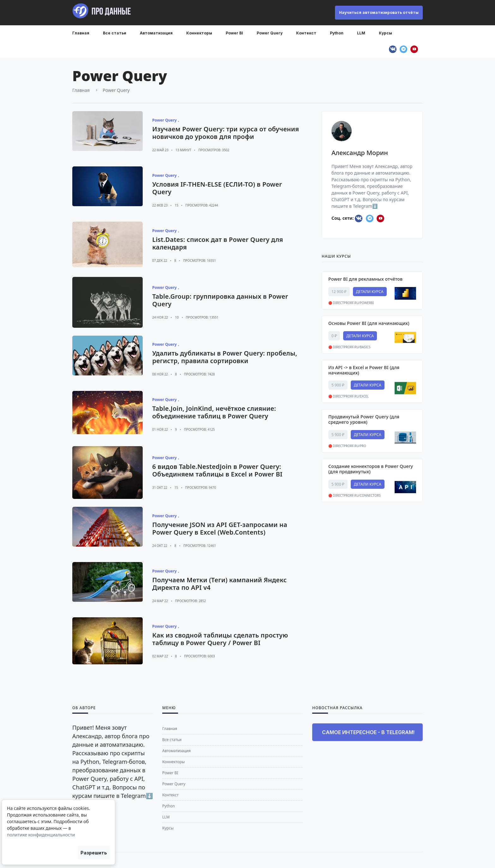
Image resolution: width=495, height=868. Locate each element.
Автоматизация (156, 33)
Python (337, 33)
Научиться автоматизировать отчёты (379, 12)
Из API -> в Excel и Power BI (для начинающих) (364, 370)
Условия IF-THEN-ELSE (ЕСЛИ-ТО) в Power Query (217, 188)
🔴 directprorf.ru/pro (347, 446)
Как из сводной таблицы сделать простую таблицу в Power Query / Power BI (220, 639)
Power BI (234, 33)
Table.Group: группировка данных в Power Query (220, 300)
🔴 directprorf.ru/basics (349, 347)
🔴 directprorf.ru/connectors (355, 495)
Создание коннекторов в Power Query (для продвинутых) (371, 469)
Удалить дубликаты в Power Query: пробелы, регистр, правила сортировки (225, 357)
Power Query (270, 33)
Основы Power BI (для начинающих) (369, 323)
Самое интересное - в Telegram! (368, 732)
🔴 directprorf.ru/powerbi (351, 303)
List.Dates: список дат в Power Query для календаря (218, 243)
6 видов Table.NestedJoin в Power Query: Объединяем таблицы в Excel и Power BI (217, 470)
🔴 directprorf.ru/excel (349, 396)
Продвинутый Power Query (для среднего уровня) (364, 419)
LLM (361, 33)
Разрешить (94, 853)
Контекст (306, 33)
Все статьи (115, 33)
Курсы (385, 33)
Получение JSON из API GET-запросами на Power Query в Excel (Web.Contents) (220, 528)
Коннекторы (199, 33)
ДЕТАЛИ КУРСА (370, 292)
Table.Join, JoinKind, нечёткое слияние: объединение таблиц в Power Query (214, 412)
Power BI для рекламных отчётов (365, 279)
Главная (81, 33)
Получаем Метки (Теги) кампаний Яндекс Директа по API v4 (219, 584)
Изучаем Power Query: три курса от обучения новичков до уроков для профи (226, 133)
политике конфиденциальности (41, 835)
